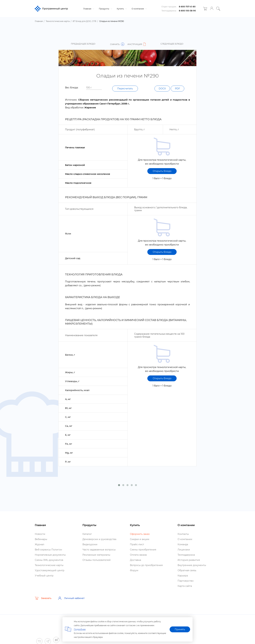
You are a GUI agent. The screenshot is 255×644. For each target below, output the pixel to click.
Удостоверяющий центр (50, 570)
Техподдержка (186, 555)
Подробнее (80, 629)
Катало (87, 534)
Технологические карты (49, 565)
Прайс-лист (137, 544)
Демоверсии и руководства (99, 539)
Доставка (135, 560)
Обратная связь (187, 570)
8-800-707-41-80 (187, 7)
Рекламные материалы (96, 555)
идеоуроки (90, 544)
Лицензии (184, 550)
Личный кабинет (71, 598)
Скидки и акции (140, 539)
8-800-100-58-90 (187, 11)
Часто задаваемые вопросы (99, 550)
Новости (40, 534)
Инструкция (137, 44)
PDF (178, 89)
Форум (134, 570)
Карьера (183, 576)
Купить (121, 9)
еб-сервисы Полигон (48, 550)
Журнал (40, 544)
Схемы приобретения (143, 550)
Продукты (105, 9)
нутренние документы (192, 565)
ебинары (41, 539)
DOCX (162, 89)
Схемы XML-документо (49, 560)
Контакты (183, 534)
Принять (180, 629)
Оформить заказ (140, 534)
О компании (139, 9)
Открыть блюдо (162, 171)
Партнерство (186, 581)
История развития (189, 560)
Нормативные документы (50, 555)
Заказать (43, 598)
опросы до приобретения (146, 565)
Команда (183, 544)
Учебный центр (44, 576)
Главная (88, 9)
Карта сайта (185, 586)
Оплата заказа (138, 555)
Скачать (117, 44)
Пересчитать (125, 89)
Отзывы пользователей (97, 560)
